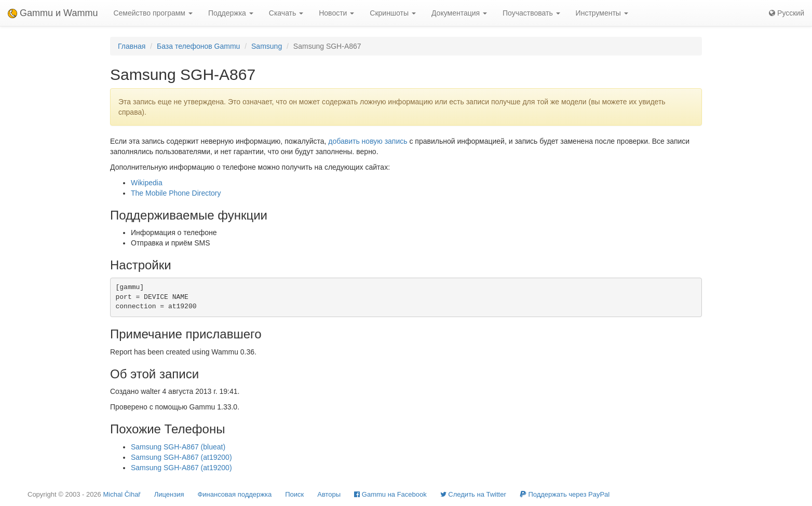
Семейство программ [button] (153, 13)
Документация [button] (459, 13)
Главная (132, 46)
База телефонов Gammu (198, 46)
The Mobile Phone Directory (176, 193)
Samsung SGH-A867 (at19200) (181, 457)
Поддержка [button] (231, 13)
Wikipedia (147, 183)
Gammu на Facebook (390, 494)
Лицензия (169, 494)
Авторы (329, 494)
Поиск (294, 494)
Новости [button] (336, 13)
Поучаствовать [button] (531, 13)
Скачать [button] (286, 13)
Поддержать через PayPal (565, 494)
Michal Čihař (121, 494)
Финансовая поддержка (234, 494)
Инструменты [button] (602, 13)
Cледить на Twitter (473, 494)
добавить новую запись (368, 141)
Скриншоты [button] (393, 13)
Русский (787, 13)
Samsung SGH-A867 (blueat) (178, 447)
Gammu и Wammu (53, 13)
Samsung (267, 46)
